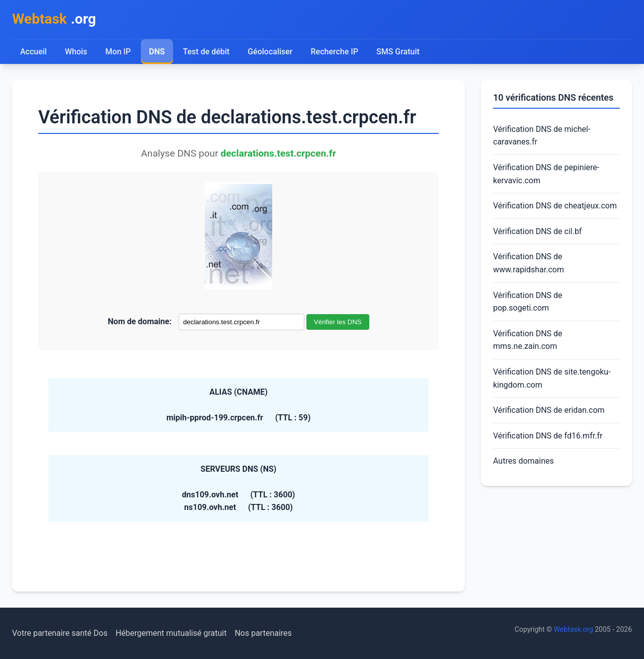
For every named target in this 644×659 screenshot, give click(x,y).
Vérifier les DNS (338, 322)
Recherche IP (335, 52)
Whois (76, 52)
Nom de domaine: (140, 321)
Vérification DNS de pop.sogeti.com (528, 302)
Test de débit (207, 52)
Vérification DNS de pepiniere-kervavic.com (546, 174)
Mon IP (118, 52)
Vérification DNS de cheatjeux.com (555, 206)
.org (54, 19)
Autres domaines (524, 461)
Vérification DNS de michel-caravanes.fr (542, 136)
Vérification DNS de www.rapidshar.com (529, 263)
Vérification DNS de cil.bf (537, 231)
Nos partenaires (263, 633)
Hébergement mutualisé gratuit (171, 633)
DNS (157, 52)
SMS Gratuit (398, 52)
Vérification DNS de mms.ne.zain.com (528, 340)
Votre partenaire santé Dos (60, 633)
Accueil (33, 52)
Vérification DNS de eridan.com (549, 410)
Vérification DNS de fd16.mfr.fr (548, 436)
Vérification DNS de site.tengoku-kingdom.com (552, 378)
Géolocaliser (270, 52)
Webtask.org (574, 629)
